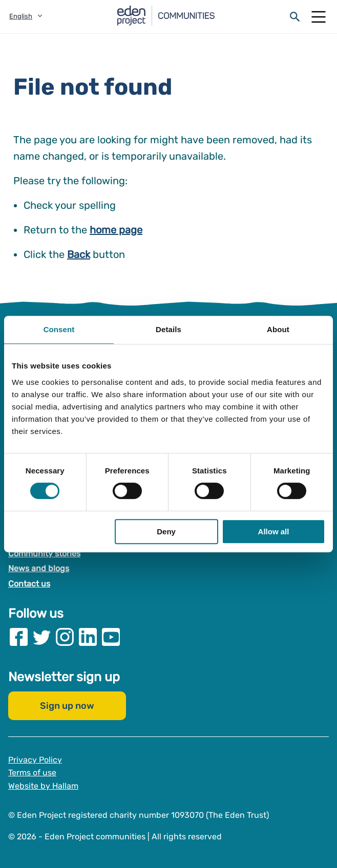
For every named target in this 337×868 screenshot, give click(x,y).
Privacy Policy (35, 760)
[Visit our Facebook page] (19, 637)
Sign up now (67, 706)
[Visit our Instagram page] (65, 637)
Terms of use (32, 773)
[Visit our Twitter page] (42, 637)
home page (116, 230)
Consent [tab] (59, 329)
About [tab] (278, 329)
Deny (166, 531)
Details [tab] (168, 329)
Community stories (44, 554)
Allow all (274, 531)
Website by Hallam (43, 786)
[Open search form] (295, 17)
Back (79, 254)
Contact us (29, 584)
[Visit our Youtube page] (111, 637)
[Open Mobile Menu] (319, 17)
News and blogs (39, 569)
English (21, 16)
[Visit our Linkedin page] (88, 637)
